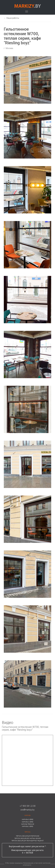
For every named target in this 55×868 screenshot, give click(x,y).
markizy (28, 6)
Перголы (27, 832)
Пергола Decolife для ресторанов (28, 836)
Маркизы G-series (27, 819)
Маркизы (27, 815)
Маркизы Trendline (28, 824)
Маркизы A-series (27, 822)
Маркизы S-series (27, 826)
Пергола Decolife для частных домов (27, 838)
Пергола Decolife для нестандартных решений (27, 841)
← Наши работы (11, 18)
